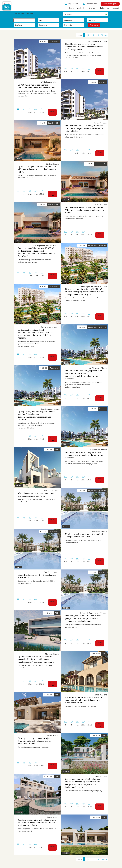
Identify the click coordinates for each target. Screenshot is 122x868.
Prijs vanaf (67, 20)
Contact (116, 8)
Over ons (92, 8)
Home (72, 8)
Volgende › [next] (104, 35)
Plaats (41, 20)
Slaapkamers (19, 25)
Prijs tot (91, 20)
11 (99, 35)
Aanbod (81, 8)
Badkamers (43, 25)
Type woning (68, 25)
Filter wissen (94, 25)
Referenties (105, 8)
